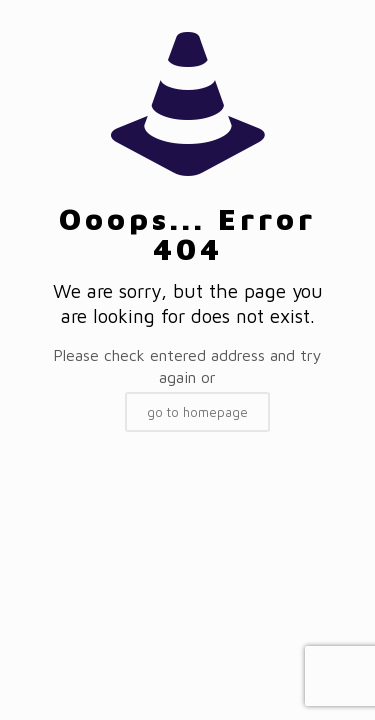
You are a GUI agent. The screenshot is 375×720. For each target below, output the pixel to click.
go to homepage (197, 412)
